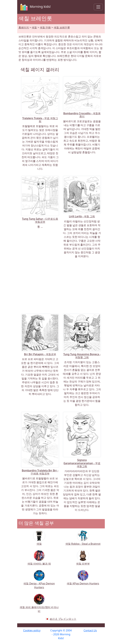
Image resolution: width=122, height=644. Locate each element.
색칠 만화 (45, 27)
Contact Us (90, 630)
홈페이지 (24, 27)
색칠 (34, 27)
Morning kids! (35, 7)
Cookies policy (32, 630)
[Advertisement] (61, 286)
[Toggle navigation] (98, 7)
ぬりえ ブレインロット (63, 619)
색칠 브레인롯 (62, 27)
